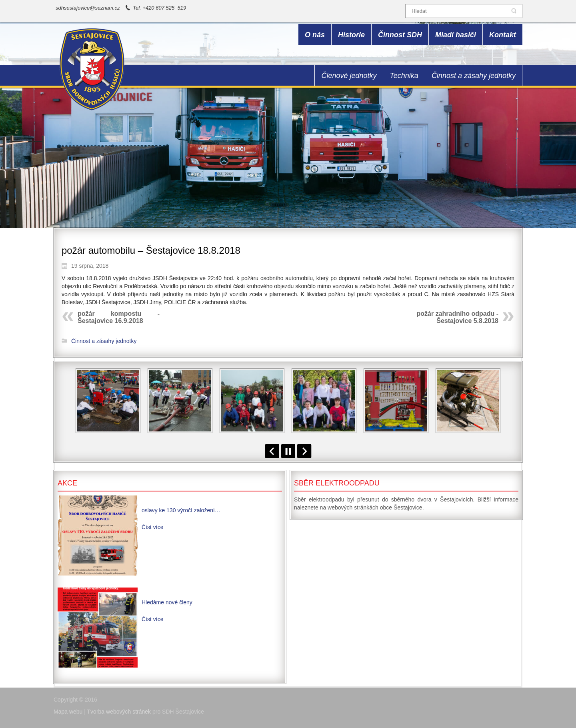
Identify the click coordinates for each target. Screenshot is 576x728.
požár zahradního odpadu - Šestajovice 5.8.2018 (458, 317)
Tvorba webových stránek (119, 712)
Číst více (152, 527)
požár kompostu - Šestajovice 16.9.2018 (119, 317)
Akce (67, 483)
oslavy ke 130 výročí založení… (181, 510)
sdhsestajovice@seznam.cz (88, 8)
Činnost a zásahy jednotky (104, 341)
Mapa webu (68, 712)
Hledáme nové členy (167, 602)
